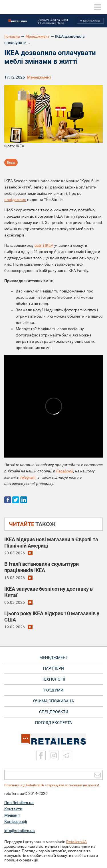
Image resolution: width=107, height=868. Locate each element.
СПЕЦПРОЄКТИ (54, 712)
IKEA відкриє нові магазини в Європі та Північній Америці (51, 543)
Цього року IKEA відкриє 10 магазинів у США (52, 617)
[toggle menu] (98, 7)
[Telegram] (66, 755)
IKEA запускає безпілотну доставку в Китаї (49, 592)
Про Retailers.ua (19, 803)
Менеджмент (38, 36)
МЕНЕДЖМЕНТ (54, 657)
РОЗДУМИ (53, 690)
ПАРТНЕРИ (53, 668)
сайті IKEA (44, 245)
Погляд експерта (53, 723)
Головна (12, 36)
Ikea (11, 163)
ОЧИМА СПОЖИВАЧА (53, 701)
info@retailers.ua (20, 831)
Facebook (65, 471)
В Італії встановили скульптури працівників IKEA (42, 567)
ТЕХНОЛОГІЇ (53, 679)
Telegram (28, 477)
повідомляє (15, 200)
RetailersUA (76, 842)
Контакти (13, 809)
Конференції (16, 821)
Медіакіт (12, 815)
